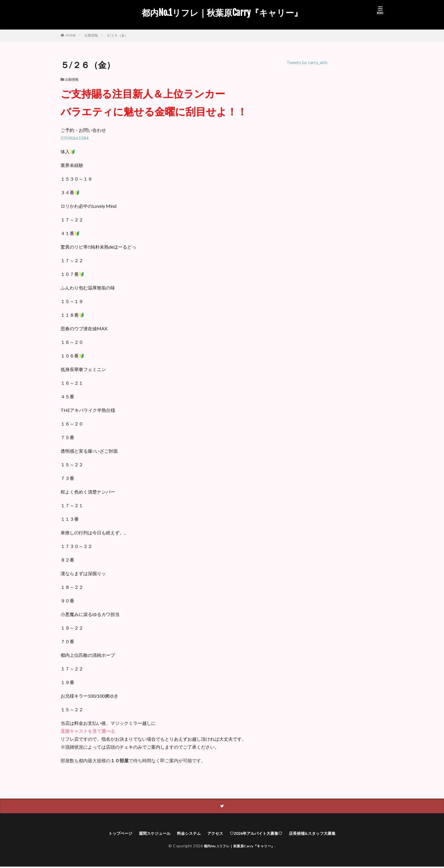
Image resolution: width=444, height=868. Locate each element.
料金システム (185, 834)
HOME (71, 35)
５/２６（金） (117, 35)
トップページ (108, 834)
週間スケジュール (147, 834)
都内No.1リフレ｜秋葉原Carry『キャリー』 (222, 13)
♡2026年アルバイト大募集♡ (260, 834)
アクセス (214, 834)
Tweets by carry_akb (307, 62)
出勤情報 (91, 35)
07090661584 (75, 138)
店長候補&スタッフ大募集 (323, 834)
